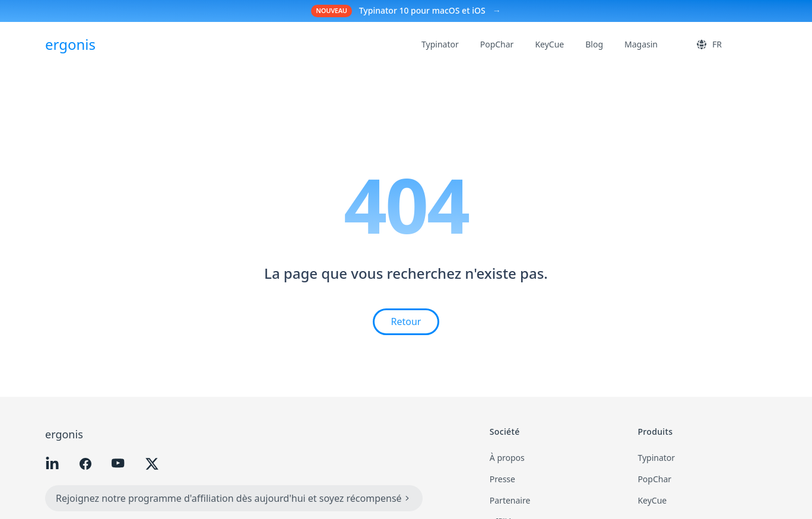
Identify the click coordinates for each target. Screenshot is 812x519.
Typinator (440, 44)
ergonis (64, 434)
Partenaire (510, 500)
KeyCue (549, 44)
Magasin (641, 44)
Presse (502, 479)
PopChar (497, 44)
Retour (406, 321)
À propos (507, 458)
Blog (594, 44)
